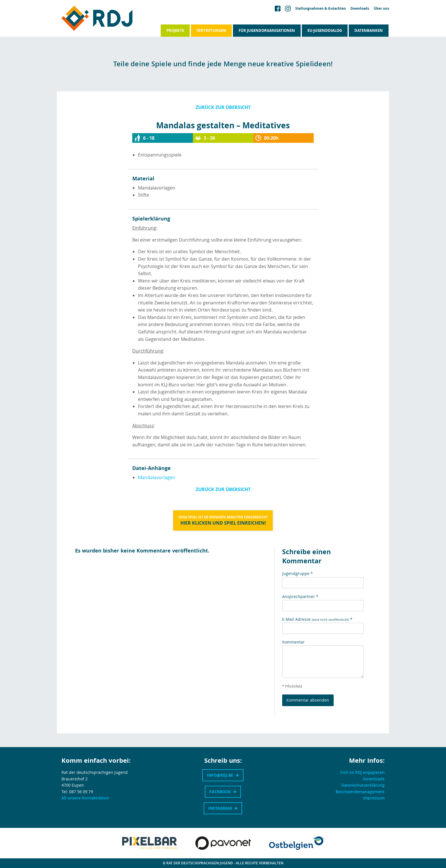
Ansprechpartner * (300, 596)
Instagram (220, 808)
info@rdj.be (220, 775)
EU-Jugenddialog (325, 30)
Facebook (220, 792)
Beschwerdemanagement (360, 792)
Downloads (360, 9)
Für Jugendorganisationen (267, 30)
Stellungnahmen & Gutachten (321, 9)
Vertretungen (211, 30)
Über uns (381, 9)
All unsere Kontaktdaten (85, 798)
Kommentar (293, 642)
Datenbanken (369, 30)
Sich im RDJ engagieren (362, 772)
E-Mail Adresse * (317, 619)
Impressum (374, 798)
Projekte (175, 30)
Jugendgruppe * (298, 573)
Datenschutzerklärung (363, 785)
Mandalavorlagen (157, 477)
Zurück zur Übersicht (223, 107)
